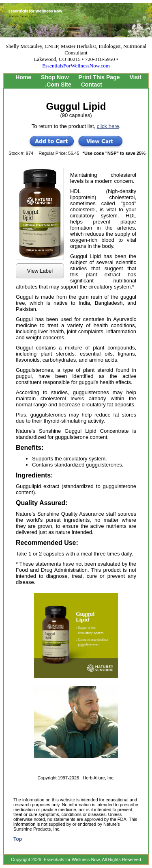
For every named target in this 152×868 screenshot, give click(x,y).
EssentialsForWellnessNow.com (76, 66)
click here (108, 126)
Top (18, 839)
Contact (92, 85)
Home (23, 77)
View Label (40, 271)
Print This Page (99, 77)
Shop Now (55, 77)
